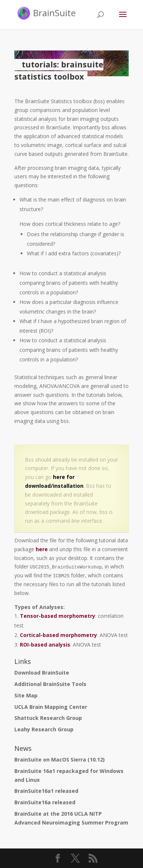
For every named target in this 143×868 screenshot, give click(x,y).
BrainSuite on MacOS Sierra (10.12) (60, 759)
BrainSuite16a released (45, 802)
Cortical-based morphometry (58, 635)
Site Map (26, 695)
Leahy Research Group (44, 729)
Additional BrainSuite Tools (50, 684)
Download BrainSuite (42, 673)
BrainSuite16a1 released (46, 791)
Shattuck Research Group (48, 718)
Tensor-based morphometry (58, 616)
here (42, 549)
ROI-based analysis (45, 645)
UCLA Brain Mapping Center (51, 707)
